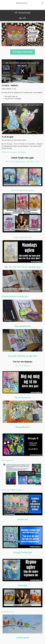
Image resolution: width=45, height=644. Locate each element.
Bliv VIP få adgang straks (16, 162)
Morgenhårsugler (23, 427)
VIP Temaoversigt (22, 13)
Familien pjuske (23, 638)
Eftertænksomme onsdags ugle (15, 297)
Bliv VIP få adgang (23, 365)
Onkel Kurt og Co (8, 612)
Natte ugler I (7, 490)
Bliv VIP (22, 18)
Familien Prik (22, 520)
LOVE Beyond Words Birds (22, 52)
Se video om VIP (33, 162)
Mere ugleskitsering (22, 326)
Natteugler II (19, 490)
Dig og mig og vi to (23, 398)
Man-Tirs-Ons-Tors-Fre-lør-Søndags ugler (22, 267)
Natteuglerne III (8, 460)
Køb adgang (22, 152)
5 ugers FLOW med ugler (23, 237)
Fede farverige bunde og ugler (23, 191)
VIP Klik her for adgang (9, 152)
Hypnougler (22, 585)
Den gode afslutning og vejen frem (23, 356)
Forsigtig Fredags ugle (23, 553)
